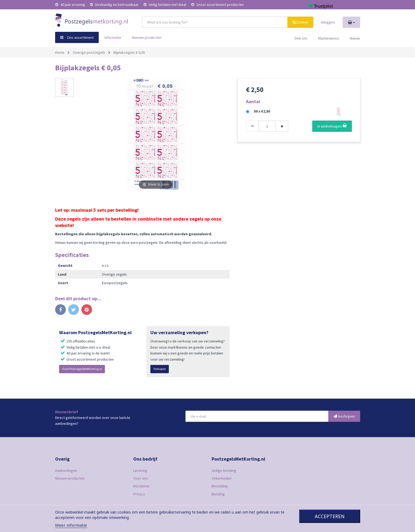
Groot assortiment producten (217, 5)
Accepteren (330, 516)
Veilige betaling (224, 471)
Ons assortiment (77, 37)
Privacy (139, 494)
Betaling (218, 494)
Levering (140, 471)
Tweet (74, 311)
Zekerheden (222, 478)
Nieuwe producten (147, 37)
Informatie (113, 37)
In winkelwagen (332, 126)
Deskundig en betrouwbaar (115, 5)
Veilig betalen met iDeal (165, 5)
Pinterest (87, 311)
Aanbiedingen (66, 471)
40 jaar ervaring (71, 5)
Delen (60, 311)
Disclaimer (142, 486)
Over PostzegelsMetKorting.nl (82, 369)
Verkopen (160, 369)
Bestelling (220, 486)
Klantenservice (328, 38)
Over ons (301, 38)
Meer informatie (71, 525)
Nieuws (355, 38)
